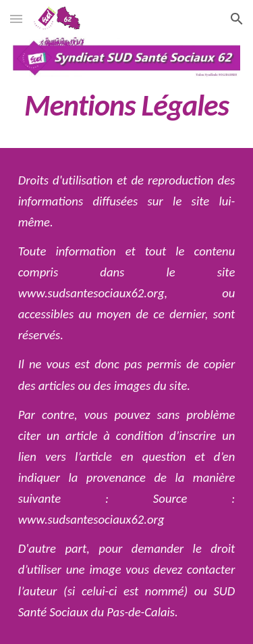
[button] (16, 19)
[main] (127, 105)
